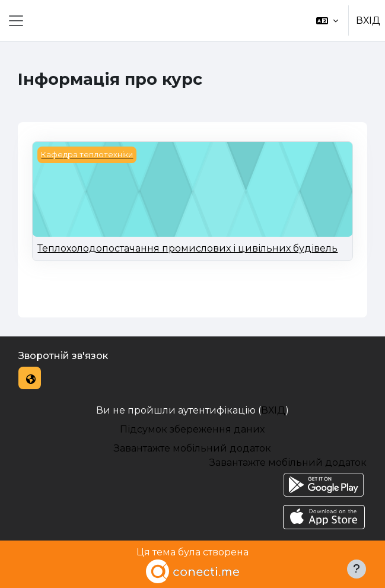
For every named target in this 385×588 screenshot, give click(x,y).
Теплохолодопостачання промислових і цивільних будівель (187, 248)
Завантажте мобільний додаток (192, 448)
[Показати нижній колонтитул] (357, 569)
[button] (327, 20)
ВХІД (368, 20)
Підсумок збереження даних (192, 429)
